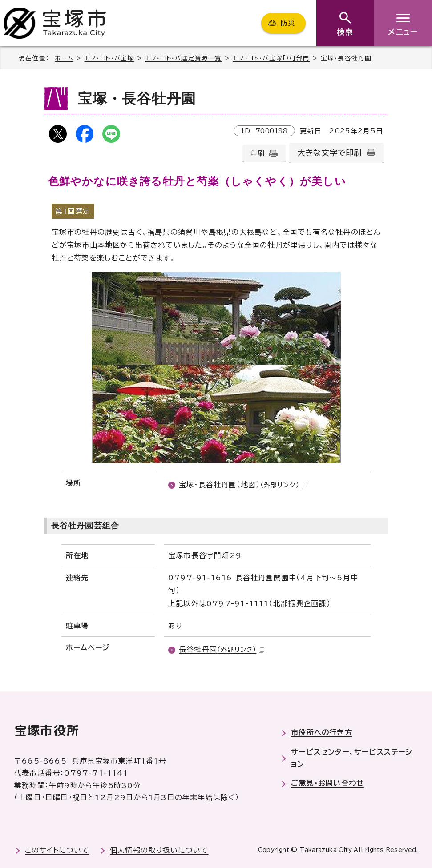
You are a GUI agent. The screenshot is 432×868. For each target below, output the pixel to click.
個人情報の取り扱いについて (159, 850)
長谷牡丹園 (221, 649)
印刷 (257, 153)
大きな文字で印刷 (330, 153)
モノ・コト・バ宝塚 (109, 58)
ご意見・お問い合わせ (327, 783)
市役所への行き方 (322, 732)
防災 (288, 23)
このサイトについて (57, 850)
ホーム (64, 58)
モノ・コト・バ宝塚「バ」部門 (271, 58)
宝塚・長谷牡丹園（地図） (243, 485)
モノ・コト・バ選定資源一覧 (184, 58)
